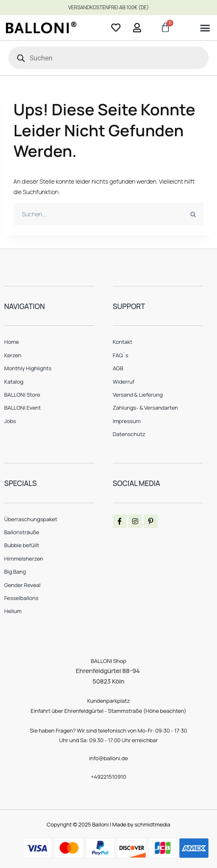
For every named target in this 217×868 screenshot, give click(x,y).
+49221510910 (108, 777)
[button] (205, 28)
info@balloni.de (108, 758)
